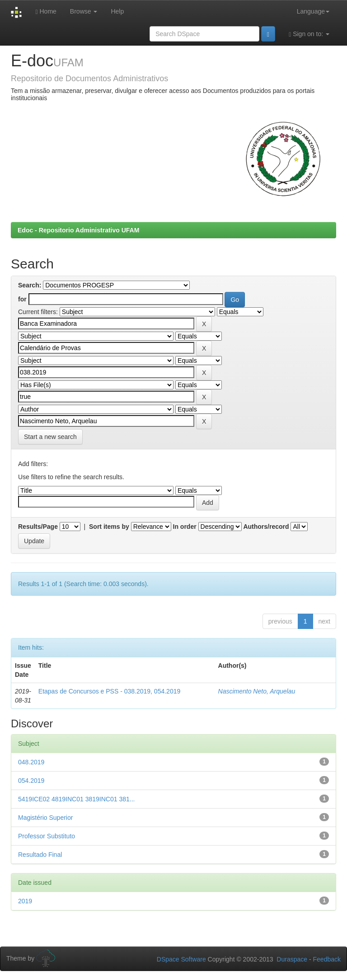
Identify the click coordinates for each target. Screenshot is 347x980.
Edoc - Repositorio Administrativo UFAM (78, 230)
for (22, 299)
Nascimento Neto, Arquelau (257, 691)
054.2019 (31, 781)
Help (117, 11)
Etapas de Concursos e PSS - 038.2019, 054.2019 (109, 691)
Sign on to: (309, 34)
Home (46, 12)
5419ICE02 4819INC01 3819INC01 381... (76, 799)
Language (313, 11)
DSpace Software (181, 959)
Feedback (327, 959)
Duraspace (292, 959)
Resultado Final (40, 855)
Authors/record (266, 527)
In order (185, 527)
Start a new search (50, 437)
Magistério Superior (45, 818)
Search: (30, 285)
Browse (84, 11)
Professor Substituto (47, 836)
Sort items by (109, 527)
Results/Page (38, 527)
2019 (25, 901)
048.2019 (31, 762)
